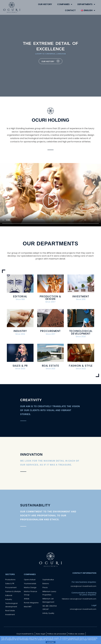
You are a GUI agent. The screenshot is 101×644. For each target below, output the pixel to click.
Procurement (50, 331)
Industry (20, 331)
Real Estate (51, 366)
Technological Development (81, 332)
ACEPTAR (50, 642)
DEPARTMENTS (86, 4)
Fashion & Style (81, 366)
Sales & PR (20, 366)
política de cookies (60, 640)
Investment (81, 296)
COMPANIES (65, 4)
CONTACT (70, 10)
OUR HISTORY (45, 4)
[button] (50, 201)
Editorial (20, 296)
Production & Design (50, 298)
